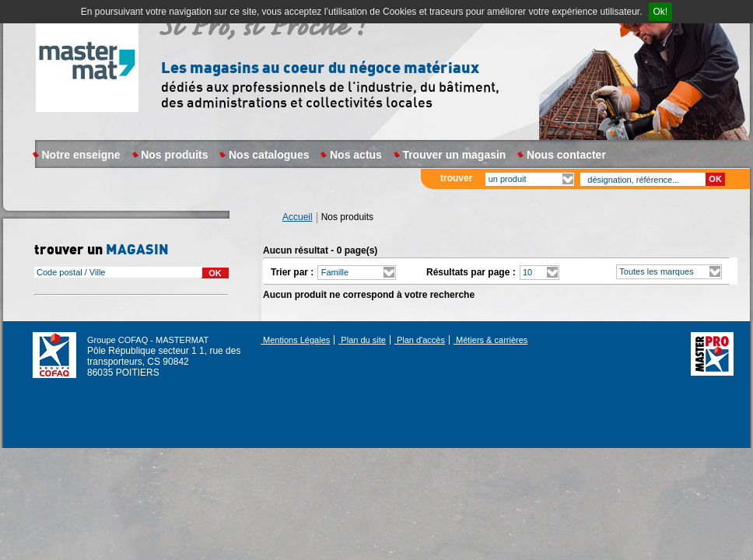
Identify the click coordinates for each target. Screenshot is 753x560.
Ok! (661, 12)
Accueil (298, 217)
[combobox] (118, 272)
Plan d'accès (420, 340)
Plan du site (362, 340)
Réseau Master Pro (712, 354)
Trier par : (292, 272)
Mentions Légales (295, 340)
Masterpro (88, 72)
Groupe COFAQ (54, 355)
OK (715, 179)
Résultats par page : (471, 272)
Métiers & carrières (490, 340)
